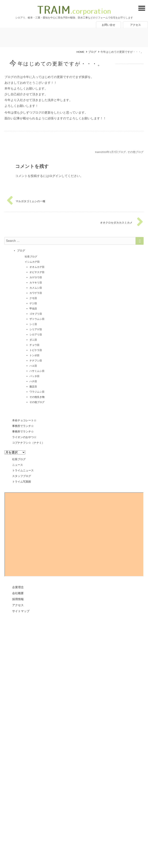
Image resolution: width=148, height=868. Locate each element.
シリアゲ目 (36, 329)
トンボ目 (34, 355)
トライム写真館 (22, 482)
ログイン (55, 176)
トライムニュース (23, 470)
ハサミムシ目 (37, 371)
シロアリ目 (36, 335)
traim (98, 152)
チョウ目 (34, 345)
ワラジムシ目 (37, 392)
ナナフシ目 (36, 361)
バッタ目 (34, 376)
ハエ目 (33, 366)
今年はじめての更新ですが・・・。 (56, 64)
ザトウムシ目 (37, 319)
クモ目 (33, 298)
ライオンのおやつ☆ (24, 437)
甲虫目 (33, 309)
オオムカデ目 (37, 267)
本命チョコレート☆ (24, 420)
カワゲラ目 (36, 293)
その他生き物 (37, 397)
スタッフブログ (22, 476)
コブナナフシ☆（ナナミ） (28, 443)
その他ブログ (135, 152)
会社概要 (18, 593)
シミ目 (33, 324)
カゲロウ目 (36, 277)
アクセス (135, 25)
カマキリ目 (36, 283)
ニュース (18, 465)
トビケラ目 (36, 350)
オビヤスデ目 (37, 272)
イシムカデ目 (32, 262)
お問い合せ (108, 25)
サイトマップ (21, 611)
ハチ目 (33, 381)
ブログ (122, 152)
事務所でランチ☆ (23, 426)
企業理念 (18, 587)
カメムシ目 (36, 288)
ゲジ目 (33, 303)
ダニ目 (33, 340)
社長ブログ (31, 257)
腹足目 (33, 387)
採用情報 (18, 599)
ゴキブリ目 (36, 314)
